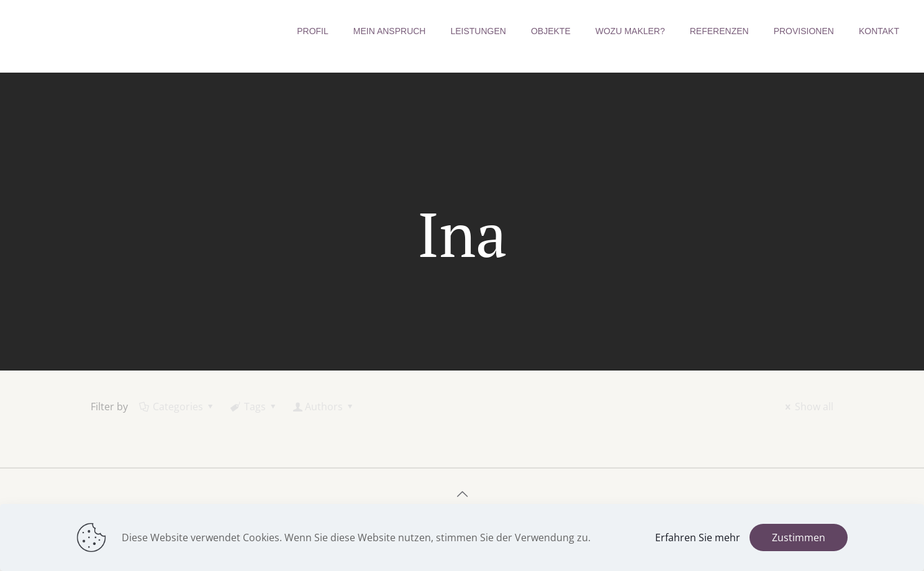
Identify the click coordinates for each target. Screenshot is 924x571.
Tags (254, 407)
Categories (177, 407)
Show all (807, 407)
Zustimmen (799, 537)
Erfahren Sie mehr (698, 537)
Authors (324, 407)
